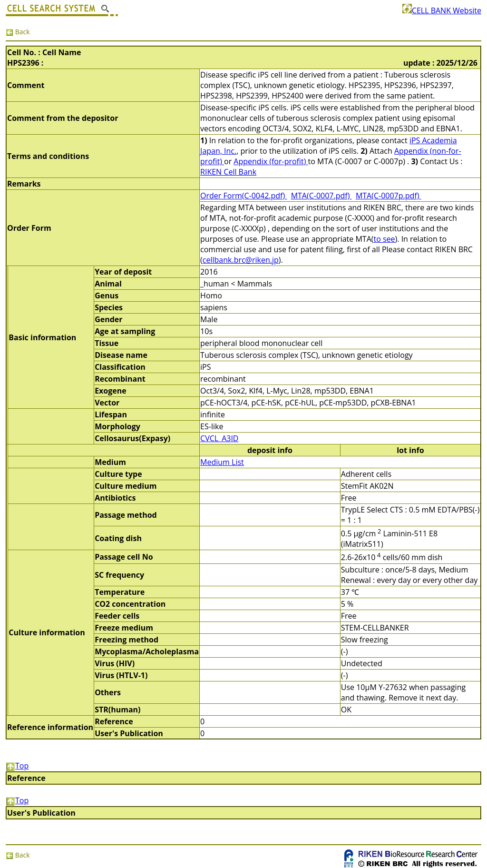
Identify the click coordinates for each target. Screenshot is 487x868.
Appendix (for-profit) (271, 161)
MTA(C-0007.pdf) (321, 196)
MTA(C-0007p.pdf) (389, 196)
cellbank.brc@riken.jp (241, 260)
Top (17, 766)
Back (18, 32)
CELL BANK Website (442, 10)
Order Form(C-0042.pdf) (243, 196)
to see (384, 239)
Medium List (222, 462)
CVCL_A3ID (219, 438)
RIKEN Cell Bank (228, 172)
